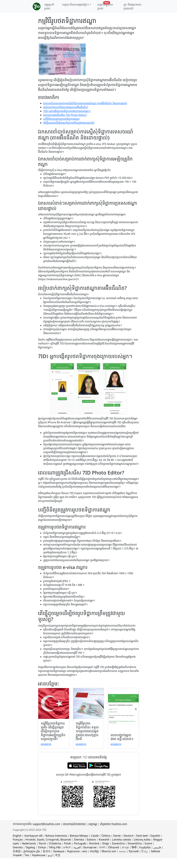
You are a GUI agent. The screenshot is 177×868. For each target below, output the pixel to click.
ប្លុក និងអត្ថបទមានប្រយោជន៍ (132, 6)
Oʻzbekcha (55, 843)
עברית (125, 847)
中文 (58, 855)
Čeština (106, 836)
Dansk (117, 836)
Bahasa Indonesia (56, 836)
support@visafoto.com (46, 824)
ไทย (27, 855)
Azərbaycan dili (33, 836)
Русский (134, 851)
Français (18, 839)
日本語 (17, 851)
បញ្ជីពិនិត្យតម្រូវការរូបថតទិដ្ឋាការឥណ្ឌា (61, 119)
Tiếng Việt (55, 847)
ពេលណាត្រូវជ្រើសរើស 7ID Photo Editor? (65, 115)
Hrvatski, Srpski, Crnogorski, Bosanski (48, 839)
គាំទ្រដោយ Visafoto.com (114, 824)
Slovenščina (135, 843)
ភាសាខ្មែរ (94, 851)
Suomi (148, 843)
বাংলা (102, 847)
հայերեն (145, 847)
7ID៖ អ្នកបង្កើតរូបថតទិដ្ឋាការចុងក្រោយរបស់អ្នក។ (67, 111)
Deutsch (129, 836)
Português (80, 843)
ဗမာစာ (122, 851)
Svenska (18, 847)
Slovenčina (118, 843)
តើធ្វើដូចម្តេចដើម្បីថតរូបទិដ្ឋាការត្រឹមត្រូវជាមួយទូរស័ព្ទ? (69, 123)
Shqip (106, 843)
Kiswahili (104, 839)
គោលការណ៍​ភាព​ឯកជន (74, 824)
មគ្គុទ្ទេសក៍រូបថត (49, 6)
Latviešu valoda (121, 839)
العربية (77, 847)
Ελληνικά (114, 847)
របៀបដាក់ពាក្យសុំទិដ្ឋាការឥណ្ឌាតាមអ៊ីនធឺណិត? (66, 107)
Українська (39, 855)
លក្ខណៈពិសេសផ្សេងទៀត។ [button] (76, 5)
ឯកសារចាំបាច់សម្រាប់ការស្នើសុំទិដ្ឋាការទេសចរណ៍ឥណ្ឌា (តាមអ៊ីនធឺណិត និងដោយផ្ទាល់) (85, 103)
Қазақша (59, 851)
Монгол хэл (109, 851)
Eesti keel (142, 836)
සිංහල (145, 851)
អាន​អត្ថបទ (46, 744)
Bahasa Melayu (79, 836)
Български (90, 847)
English (17, 836)
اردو (50, 855)
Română (94, 843)
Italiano (91, 839)
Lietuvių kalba (142, 839)
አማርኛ (67, 847)
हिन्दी (134, 847)
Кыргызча (73, 851)
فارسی (157, 847)
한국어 (47, 851)
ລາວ (85, 851)
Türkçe (42, 847)
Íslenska (79, 839)
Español (155, 836)
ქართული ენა (32, 851)
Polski (68, 843)
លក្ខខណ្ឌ (93, 824)
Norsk (42, 843)
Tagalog (30, 847)
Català (95, 836)
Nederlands (29, 843)
